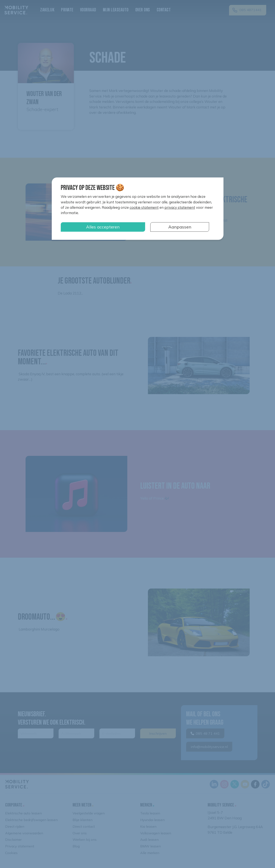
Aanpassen (180, 227)
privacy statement (180, 207)
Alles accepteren (103, 227)
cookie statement (144, 207)
